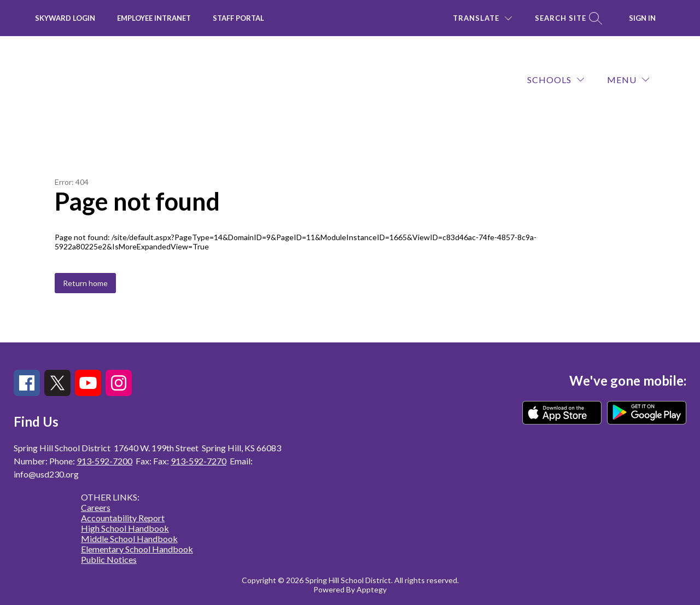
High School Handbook (125, 528)
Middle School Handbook (129, 539)
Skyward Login (65, 18)
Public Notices (109, 559)
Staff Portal (238, 18)
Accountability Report (123, 518)
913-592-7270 (199, 461)
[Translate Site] (482, 18)
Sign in (642, 18)
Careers (96, 507)
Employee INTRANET (154, 18)
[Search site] (567, 18)
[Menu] (628, 80)
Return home (85, 283)
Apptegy (372, 589)
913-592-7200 (104, 461)
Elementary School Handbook (137, 549)
